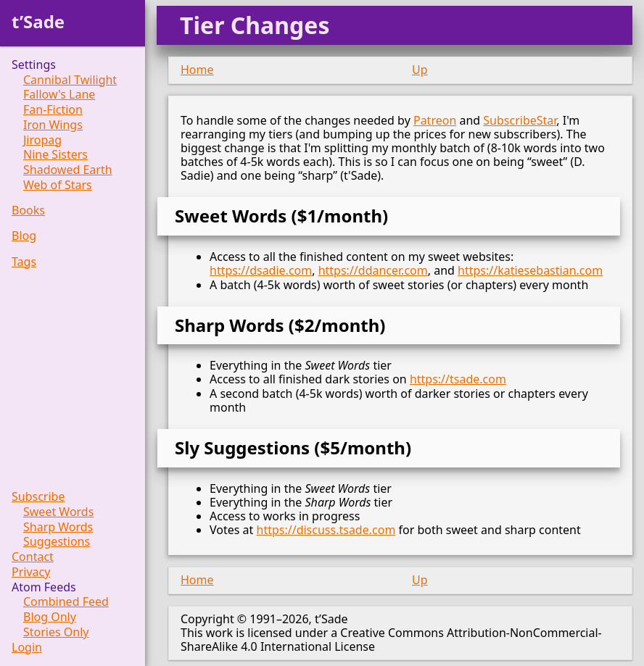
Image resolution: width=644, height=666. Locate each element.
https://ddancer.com (373, 270)
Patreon (435, 120)
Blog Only (50, 617)
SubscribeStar (520, 120)
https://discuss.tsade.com (326, 530)
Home (197, 70)
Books (28, 211)
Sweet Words (58, 512)
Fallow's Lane (59, 95)
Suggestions (57, 542)
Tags (24, 262)
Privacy (31, 572)
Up (420, 70)
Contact (33, 557)
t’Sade (38, 21)
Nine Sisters (55, 155)
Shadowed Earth (68, 170)
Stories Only (56, 632)
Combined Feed (66, 602)
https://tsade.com (458, 379)
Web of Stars (58, 185)
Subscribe (38, 497)
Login (27, 648)
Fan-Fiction (53, 110)
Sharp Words (58, 527)
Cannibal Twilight (70, 80)
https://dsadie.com (261, 270)
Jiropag (42, 140)
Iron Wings (53, 125)
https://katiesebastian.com (530, 270)
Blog (24, 236)
